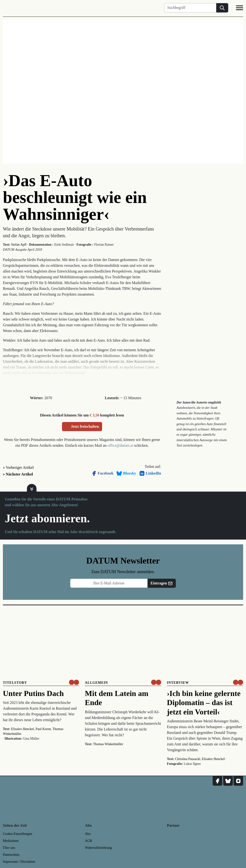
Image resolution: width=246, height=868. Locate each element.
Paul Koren (43, 729)
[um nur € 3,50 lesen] (74, 682)
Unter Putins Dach (33, 693)
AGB (88, 841)
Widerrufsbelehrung (98, 848)
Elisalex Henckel (22, 729)
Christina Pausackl (188, 759)
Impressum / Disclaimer (19, 862)
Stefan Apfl (19, 245)
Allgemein (96, 683)
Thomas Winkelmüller (108, 744)
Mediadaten (11, 841)
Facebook (102, 473)
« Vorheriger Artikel (18, 467)
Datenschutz (11, 855)
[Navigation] (240, 9)
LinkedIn (150, 473)
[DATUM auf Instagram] (238, 781)
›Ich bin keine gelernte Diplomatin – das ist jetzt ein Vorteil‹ (204, 703)
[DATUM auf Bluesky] (228, 781)
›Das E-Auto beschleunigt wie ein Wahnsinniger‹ (75, 197)
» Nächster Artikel (18, 474)
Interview (178, 683)
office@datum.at (120, 445)
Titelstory (15, 683)
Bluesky (126, 473)
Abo (88, 834)
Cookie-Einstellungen (18, 834)
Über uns (9, 848)
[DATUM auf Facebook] (217, 781)
